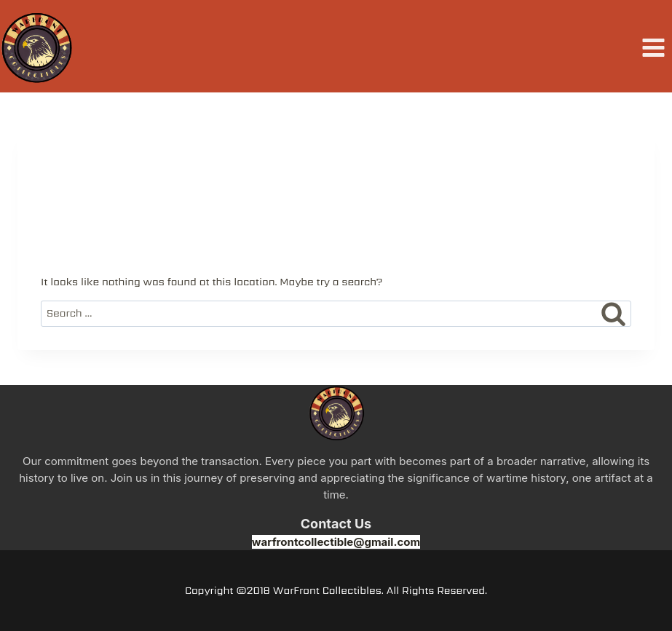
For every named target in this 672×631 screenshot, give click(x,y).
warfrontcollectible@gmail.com (336, 542)
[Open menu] (653, 48)
